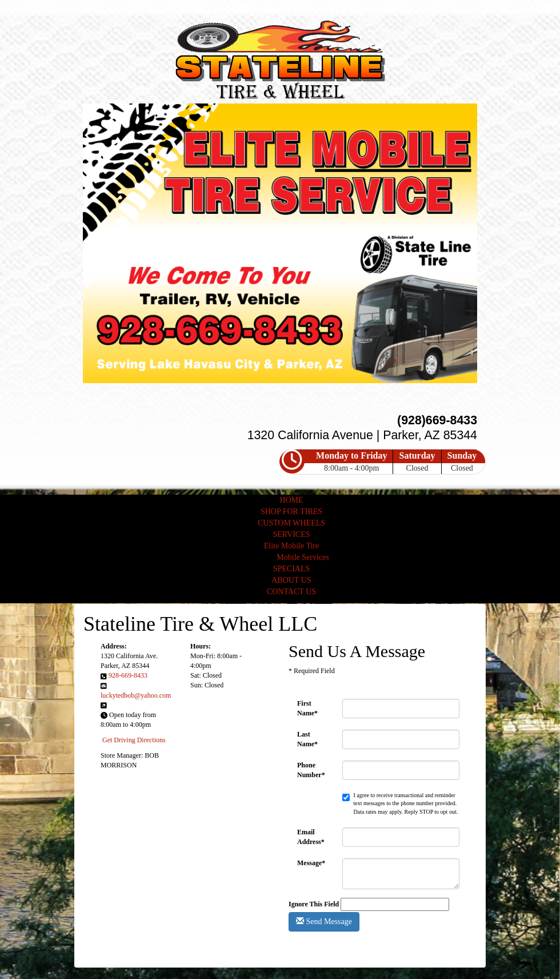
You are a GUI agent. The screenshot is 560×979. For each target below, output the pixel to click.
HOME (291, 500)
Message (311, 863)
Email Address (311, 837)
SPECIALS (292, 569)
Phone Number (311, 770)
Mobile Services (303, 557)
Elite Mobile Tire (291, 546)
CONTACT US (291, 592)
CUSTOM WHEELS (291, 523)
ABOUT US (291, 580)
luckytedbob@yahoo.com (136, 695)
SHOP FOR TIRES (291, 512)
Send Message (324, 921)
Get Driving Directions (134, 740)
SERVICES (291, 534)
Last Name (307, 739)
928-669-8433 (128, 675)
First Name (307, 708)
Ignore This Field (314, 904)
